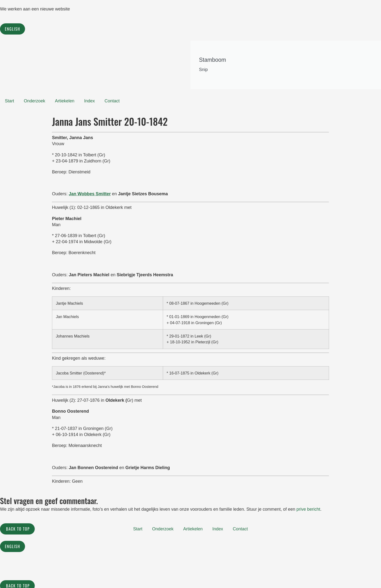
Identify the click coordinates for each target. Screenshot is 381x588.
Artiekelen (65, 101)
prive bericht (308, 509)
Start (9, 101)
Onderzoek (35, 101)
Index (89, 101)
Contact (112, 101)
